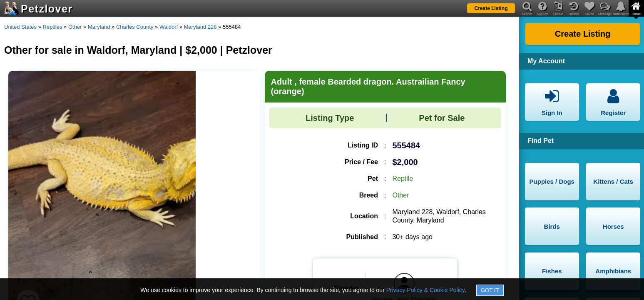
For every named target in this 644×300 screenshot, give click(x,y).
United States (20, 27)
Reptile (403, 179)
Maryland (99, 27)
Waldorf (169, 27)
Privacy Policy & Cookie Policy (425, 290)
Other (75, 27)
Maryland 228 (200, 27)
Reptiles (53, 27)
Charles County (135, 27)
